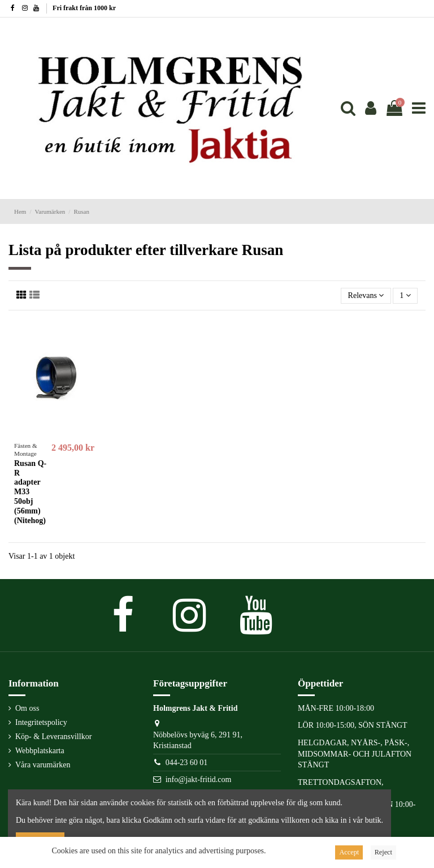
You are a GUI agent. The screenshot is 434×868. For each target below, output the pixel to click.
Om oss (27, 708)
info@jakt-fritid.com (199, 780)
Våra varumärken (43, 765)
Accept (349, 852)
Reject (383, 852)
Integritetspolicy (41, 722)
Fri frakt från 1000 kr (84, 8)
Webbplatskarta (40, 751)
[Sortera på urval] (366, 296)
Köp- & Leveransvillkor (53, 737)
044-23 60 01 (187, 763)
